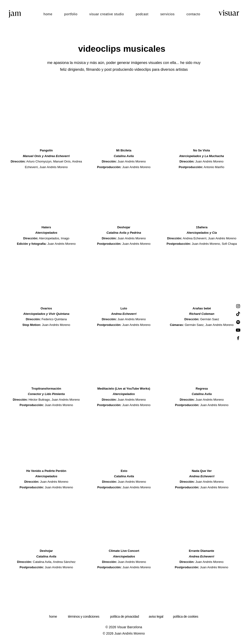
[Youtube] (238, 330)
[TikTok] (238, 314)
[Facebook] (238, 338)
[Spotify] (238, 322)
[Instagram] (238, 306)
